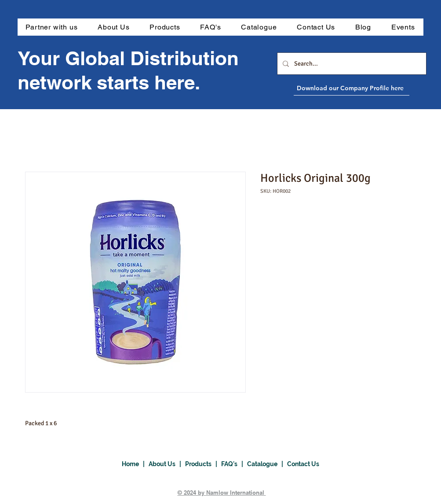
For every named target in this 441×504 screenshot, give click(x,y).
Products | (203, 464)
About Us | (167, 464)
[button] (165, 27)
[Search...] (351, 64)
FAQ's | (234, 464)
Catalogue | (267, 464)
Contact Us (303, 464)
